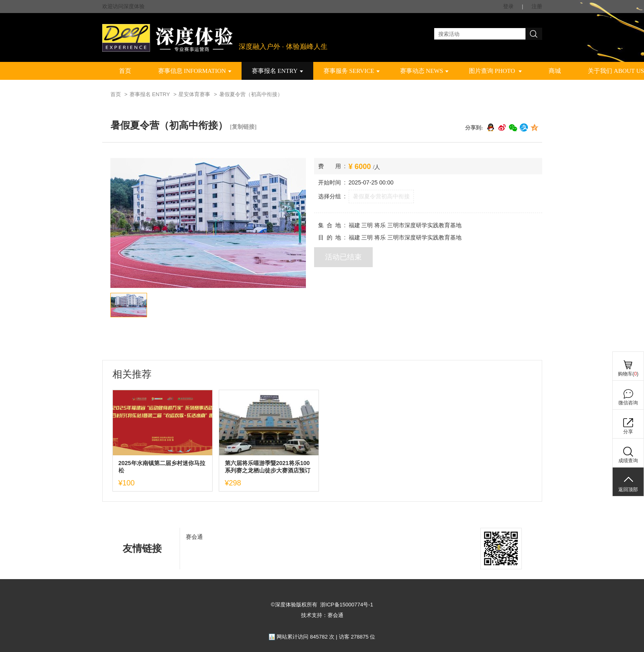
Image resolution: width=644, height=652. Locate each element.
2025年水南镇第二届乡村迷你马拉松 (162, 467)
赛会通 (194, 537)
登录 (508, 6)
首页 (125, 71)
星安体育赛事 (194, 94)
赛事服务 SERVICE (352, 71)
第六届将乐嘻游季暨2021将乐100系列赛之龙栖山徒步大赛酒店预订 (268, 467)
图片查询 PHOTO (495, 71)
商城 (555, 71)
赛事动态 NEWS (424, 71)
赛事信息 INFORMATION (195, 71)
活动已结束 (343, 257)
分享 (628, 432)
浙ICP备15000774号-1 (347, 605)
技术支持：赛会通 (322, 615)
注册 (537, 6)
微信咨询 (628, 403)
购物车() (628, 374)
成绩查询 (628, 461)
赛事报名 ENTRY (277, 71)
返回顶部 (628, 490)
